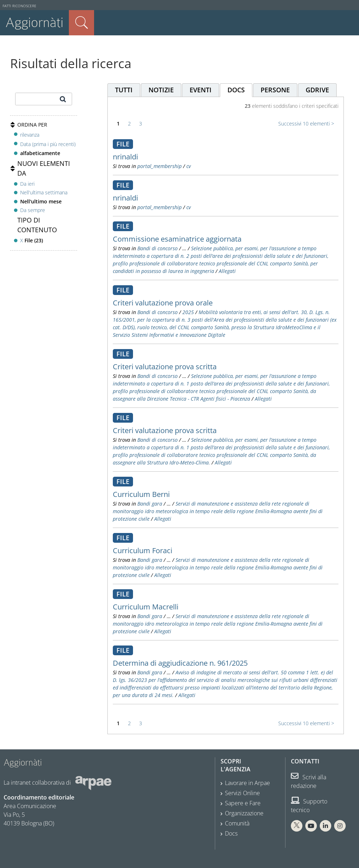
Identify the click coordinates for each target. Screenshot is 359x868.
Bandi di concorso (158, 248)
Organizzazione (244, 813)
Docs (231, 833)
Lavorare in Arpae (247, 783)
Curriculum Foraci (143, 550)
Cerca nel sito (81, 23)
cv (189, 166)
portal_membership (159, 166)
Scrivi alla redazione (309, 781)
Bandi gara (150, 504)
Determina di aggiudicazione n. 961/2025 (180, 663)
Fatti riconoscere (19, 6)
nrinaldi (125, 157)
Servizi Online (242, 793)
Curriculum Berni (141, 494)
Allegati (227, 271)
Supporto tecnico (309, 806)
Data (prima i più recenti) (48, 144)
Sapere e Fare (243, 803)
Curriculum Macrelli (146, 607)
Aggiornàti (34, 23)
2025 (188, 312)
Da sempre (33, 210)
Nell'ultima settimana (44, 192)
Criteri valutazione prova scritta (165, 367)
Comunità (237, 823)
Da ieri (27, 184)
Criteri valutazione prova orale (163, 303)
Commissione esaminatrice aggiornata (177, 239)
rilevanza (30, 135)
